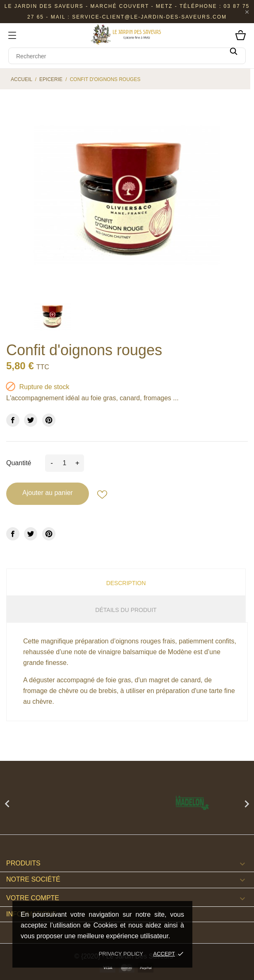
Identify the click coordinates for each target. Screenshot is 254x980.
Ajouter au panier (48, 493)
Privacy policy (121, 954)
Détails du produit (126, 610)
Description (126, 583)
